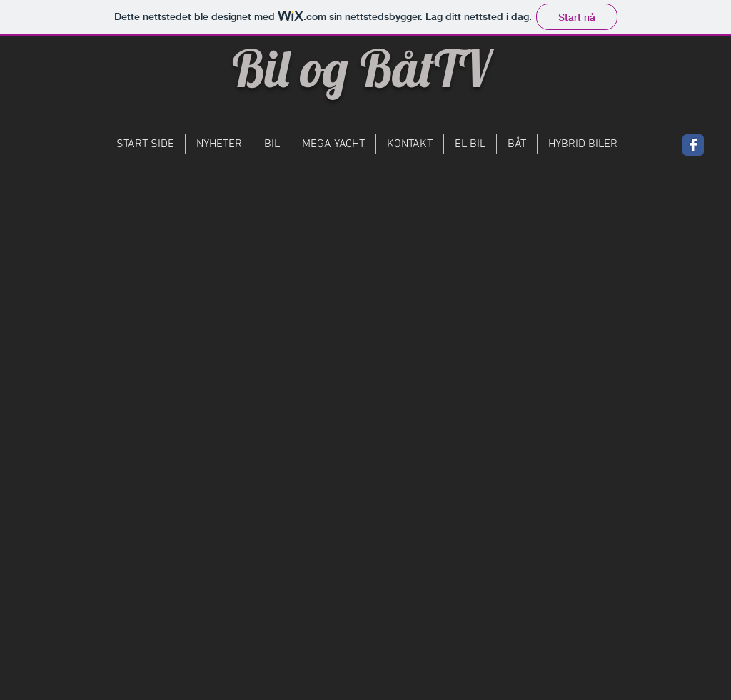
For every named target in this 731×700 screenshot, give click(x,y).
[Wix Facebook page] (693, 145)
